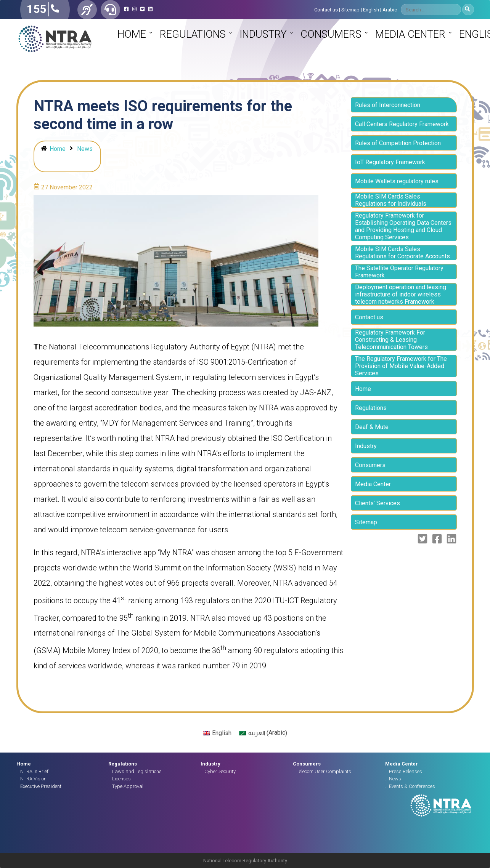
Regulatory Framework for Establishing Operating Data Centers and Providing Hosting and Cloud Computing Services (403, 226)
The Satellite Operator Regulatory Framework (399, 272)
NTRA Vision (33, 779)
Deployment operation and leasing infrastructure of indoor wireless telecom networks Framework (401, 294)
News (85, 149)
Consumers (331, 34)
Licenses (121, 779)
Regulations (193, 34)
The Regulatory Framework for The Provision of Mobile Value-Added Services (401, 366)
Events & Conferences (412, 786)
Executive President (41, 786)
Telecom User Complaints (324, 771)
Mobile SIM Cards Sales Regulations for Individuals (391, 200)
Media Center (410, 34)
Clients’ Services (378, 503)
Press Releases (406, 771)
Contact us (326, 10)
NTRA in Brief (34, 771)
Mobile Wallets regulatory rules (397, 181)
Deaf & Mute (372, 427)
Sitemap (350, 10)
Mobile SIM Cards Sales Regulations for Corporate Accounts (402, 253)
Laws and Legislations (137, 771)
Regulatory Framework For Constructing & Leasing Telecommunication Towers (391, 340)
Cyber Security (220, 771)
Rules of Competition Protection (398, 143)
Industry (263, 34)
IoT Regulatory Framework (390, 162)
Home (132, 34)
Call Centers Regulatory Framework (402, 124)
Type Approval (128, 786)
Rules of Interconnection (388, 105)
